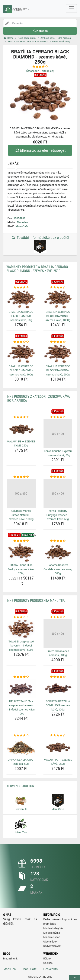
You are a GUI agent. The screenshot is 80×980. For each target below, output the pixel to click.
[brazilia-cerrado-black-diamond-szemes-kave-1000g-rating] (58, 288)
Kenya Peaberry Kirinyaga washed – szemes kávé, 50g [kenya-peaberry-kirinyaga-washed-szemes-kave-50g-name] (58, 515)
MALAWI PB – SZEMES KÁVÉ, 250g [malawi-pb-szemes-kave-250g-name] (21, 444)
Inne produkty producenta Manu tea (36, 601)
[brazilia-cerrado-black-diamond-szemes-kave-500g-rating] (58, 342)
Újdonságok (50, 942)
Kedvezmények (52, 946)
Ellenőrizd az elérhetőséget (40, 150)
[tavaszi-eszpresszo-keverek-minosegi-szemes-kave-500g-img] (21, 629)
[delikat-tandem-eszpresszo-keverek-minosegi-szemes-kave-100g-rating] (21, 677)
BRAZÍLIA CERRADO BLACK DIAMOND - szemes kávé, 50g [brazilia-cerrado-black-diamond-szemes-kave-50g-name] (21, 316)
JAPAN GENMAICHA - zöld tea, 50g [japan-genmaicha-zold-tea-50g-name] (21, 762)
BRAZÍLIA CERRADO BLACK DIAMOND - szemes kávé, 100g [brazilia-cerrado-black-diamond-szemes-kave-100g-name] (21, 370)
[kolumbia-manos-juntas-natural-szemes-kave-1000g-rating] (21, 477)
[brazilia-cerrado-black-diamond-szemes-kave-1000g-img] (58, 299)
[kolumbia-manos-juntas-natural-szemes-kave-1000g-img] (21, 493)
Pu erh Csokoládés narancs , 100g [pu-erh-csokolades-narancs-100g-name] (58, 653)
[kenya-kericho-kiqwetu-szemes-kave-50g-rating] (58, 417)
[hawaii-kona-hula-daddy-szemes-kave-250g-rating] (21, 541)
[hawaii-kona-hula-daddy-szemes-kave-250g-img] (21, 552)
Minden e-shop (52, 937)
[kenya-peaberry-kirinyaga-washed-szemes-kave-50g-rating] (58, 477)
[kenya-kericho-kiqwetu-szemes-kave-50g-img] (58, 434)
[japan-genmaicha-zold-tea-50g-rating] (21, 735)
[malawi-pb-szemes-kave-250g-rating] (21, 417)
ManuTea (10, 969)
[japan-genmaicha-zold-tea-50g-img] (21, 747)
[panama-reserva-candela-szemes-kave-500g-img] (58, 552)
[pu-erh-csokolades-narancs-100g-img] (58, 634)
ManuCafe (22, 226)
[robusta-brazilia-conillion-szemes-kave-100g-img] (58, 688)
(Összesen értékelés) (40, 71)
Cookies (48, 963)
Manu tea (23, 222)
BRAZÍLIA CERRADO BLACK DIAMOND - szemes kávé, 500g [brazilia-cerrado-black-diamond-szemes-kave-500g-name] (58, 370)
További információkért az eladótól (40, 244)
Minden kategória (53, 928)
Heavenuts (50, 969)
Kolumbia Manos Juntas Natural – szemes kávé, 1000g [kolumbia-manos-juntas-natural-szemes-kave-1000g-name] (21, 515)
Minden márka (52, 933)
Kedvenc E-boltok (20, 786)
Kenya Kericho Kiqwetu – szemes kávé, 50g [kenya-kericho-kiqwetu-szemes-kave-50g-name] (58, 453)
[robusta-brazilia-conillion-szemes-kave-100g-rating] (58, 677)
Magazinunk (10, 959)
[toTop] (75, 978)
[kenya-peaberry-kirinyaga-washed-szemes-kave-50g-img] (58, 493)
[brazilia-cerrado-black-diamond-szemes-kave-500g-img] (58, 353)
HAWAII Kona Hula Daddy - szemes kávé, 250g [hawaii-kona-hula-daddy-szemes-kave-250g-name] (21, 569)
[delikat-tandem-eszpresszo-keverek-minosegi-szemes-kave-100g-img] (21, 688)
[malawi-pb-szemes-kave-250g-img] (21, 429)
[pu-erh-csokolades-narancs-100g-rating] (58, 617)
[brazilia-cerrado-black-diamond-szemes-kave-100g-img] (21, 353)
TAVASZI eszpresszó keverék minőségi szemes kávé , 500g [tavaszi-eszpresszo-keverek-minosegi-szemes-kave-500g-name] (21, 646)
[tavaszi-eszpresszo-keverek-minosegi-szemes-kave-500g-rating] (21, 617)
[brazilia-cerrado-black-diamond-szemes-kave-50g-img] (21, 299)
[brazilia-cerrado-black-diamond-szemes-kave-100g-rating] (21, 342)
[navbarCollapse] (71, 8)
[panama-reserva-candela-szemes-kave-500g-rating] (58, 541)
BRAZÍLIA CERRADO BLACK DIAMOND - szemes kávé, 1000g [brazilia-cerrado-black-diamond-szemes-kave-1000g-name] (58, 316)
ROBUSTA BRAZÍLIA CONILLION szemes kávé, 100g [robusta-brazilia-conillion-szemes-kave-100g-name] (58, 705)
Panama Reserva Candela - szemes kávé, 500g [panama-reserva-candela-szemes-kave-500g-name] (58, 569)
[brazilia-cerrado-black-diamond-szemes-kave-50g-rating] (21, 288)
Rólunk (47, 959)
